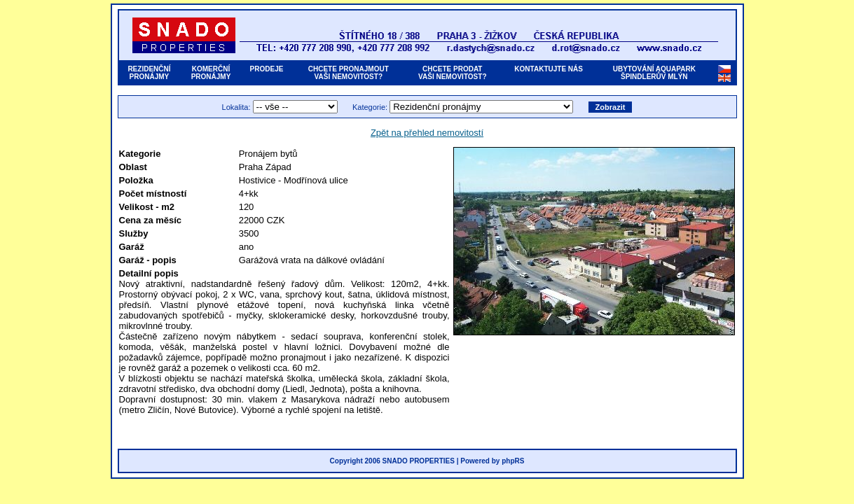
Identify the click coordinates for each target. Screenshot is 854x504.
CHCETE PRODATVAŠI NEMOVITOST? (452, 73)
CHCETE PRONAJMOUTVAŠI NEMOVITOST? (349, 73)
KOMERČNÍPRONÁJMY (211, 73)
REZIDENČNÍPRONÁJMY (149, 73)
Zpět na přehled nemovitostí (427, 133)
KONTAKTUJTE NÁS (549, 73)
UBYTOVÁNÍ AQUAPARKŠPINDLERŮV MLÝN (654, 73)
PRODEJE (267, 73)
